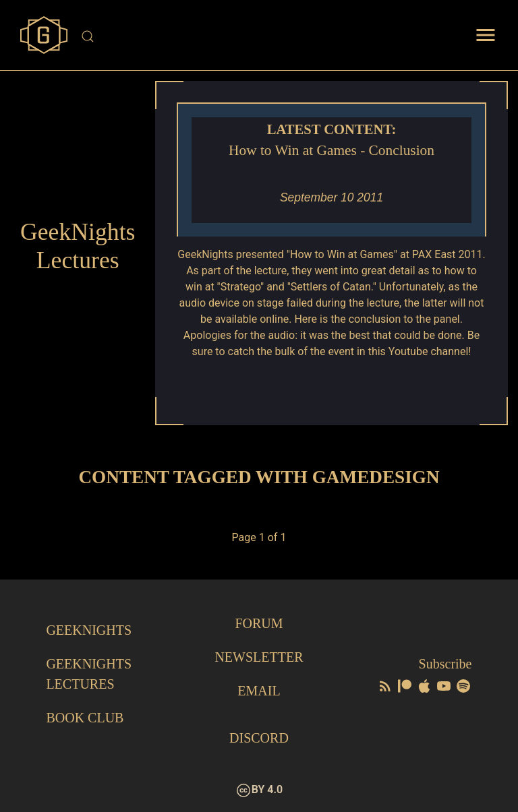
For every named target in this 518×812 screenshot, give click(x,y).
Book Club (85, 718)
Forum (259, 623)
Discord (259, 738)
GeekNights (89, 630)
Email (259, 691)
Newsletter (259, 657)
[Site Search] (260, 36)
